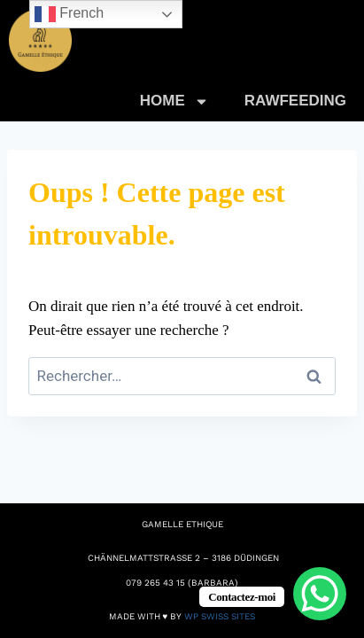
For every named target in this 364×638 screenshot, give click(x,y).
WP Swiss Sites (220, 616)
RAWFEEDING (295, 101)
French (69, 14)
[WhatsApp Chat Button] (320, 594)
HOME (174, 101)
